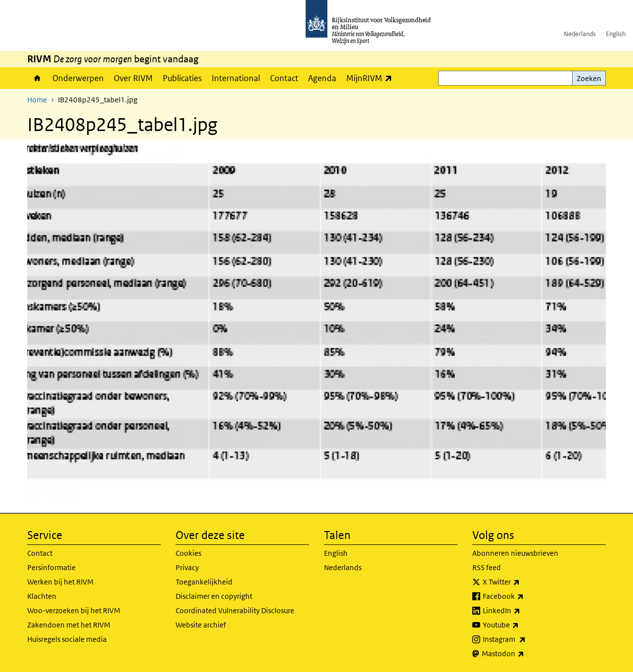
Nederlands (580, 34)
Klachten (42, 596)
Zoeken (589, 78)
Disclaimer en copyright (214, 596)
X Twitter (523, 582)
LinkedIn (523, 611)
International (236, 78)
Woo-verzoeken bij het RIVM (74, 610)
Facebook (525, 596)
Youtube (522, 625)
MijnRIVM (372, 78)
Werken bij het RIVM (60, 582)
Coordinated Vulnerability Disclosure (235, 610)
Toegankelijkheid (204, 582)
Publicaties (182, 78)
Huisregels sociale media (67, 639)
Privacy (187, 567)
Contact (284, 78)
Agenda (322, 78)
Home (37, 78)
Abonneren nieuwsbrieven (515, 553)
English (616, 34)
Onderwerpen (78, 78)
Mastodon (525, 654)
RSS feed (487, 567)
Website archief (201, 625)
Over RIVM (133, 78)
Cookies (188, 553)
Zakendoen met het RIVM (69, 625)
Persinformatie (51, 567)
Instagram (526, 639)
